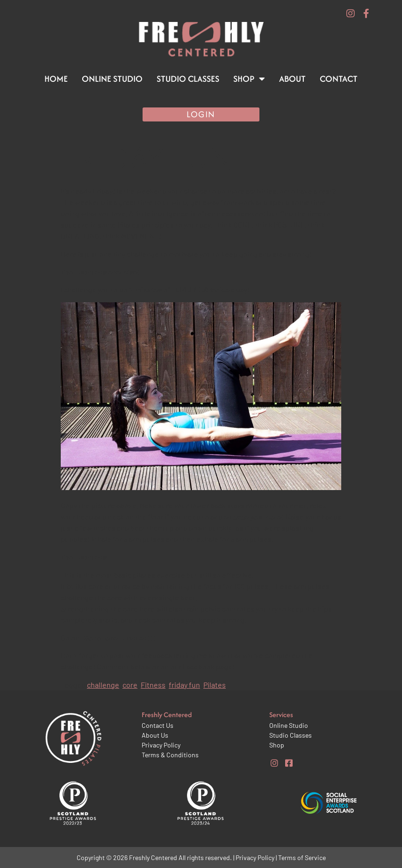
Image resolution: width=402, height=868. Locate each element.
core (130, 685)
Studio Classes (188, 79)
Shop (249, 79)
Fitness (153, 685)
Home (56, 79)
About (292, 79)
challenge (103, 685)
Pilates (215, 685)
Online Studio (112, 79)
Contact (339, 79)
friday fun (184, 685)
